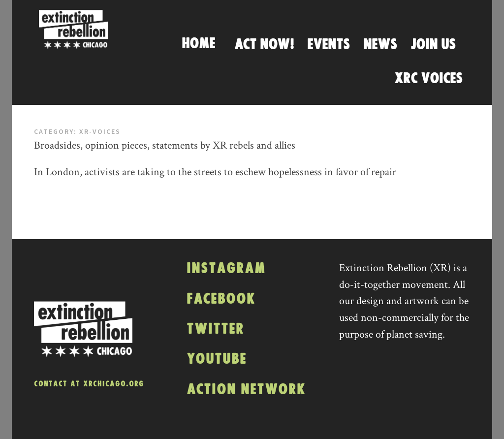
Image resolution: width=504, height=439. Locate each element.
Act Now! (264, 45)
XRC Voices (428, 79)
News (380, 45)
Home (198, 44)
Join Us (433, 45)
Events (329, 45)
